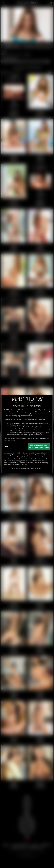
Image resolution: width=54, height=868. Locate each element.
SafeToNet (33, 468)
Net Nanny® (26, 468)
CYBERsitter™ (17, 468)
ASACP (39, 468)
